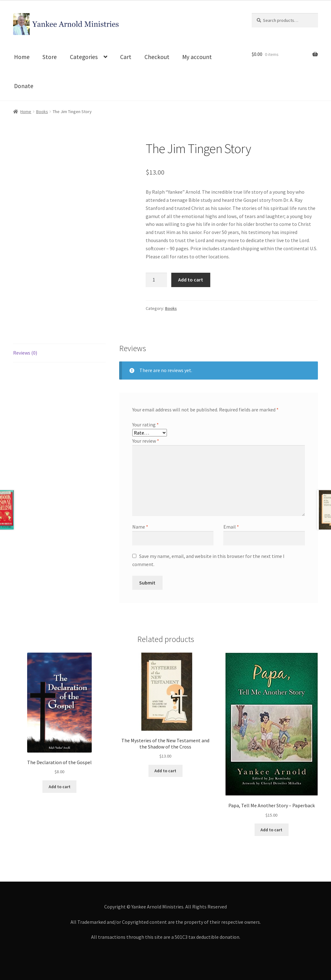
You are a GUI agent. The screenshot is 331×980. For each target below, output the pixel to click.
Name (140, 527)
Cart (126, 57)
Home (22, 57)
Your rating (146, 425)
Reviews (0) (25, 353)
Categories (84, 57)
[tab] (59, 353)
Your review (146, 441)
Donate (24, 86)
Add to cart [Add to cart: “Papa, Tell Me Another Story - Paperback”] (271, 830)
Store (50, 57)
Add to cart (191, 280)
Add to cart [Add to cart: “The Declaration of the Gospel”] (60, 787)
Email (231, 527)
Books (42, 112)
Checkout (157, 57)
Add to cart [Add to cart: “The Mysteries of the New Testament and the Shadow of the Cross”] (165, 771)
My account (197, 57)
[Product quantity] (156, 280)
